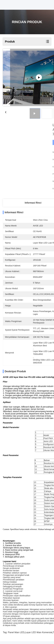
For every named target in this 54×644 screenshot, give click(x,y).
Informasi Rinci (33, 203)
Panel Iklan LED (16, 635)
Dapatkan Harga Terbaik (34, 142)
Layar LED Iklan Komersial (39, 635)
